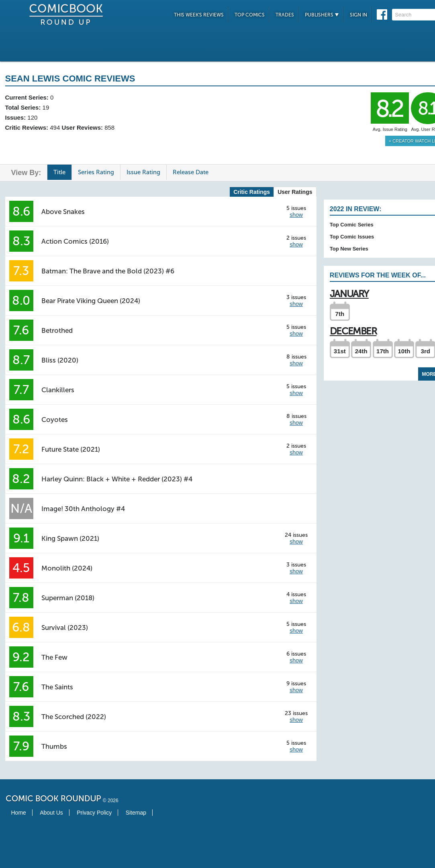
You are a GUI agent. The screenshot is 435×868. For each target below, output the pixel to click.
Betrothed (57, 330)
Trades (285, 15)
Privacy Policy (94, 813)
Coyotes (55, 420)
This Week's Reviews (199, 15)
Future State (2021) (71, 449)
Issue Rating (143, 172)
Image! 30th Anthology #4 (83, 509)
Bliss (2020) (60, 360)
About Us (51, 813)
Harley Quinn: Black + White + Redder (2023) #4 (117, 479)
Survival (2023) (65, 628)
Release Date (191, 172)
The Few (54, 657)
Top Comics (250, 15)
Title (59, 172)
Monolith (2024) (67, 568)
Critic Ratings (252, 192)
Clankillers (58, 390)
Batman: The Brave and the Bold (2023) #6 (108, 271)
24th (361, 351)
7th (340, 314)
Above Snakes (63, 212)
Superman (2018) (68, 598)
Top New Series (349, 249)
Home (19, 813)
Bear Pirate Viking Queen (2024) (91, 301)
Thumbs (54, 746)
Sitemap (136, 813)
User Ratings (295, 192)
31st (340, 351)
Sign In (358, 15)
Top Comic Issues (352, 237)
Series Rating (96, 172)
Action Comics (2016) (75, 241)
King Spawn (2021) (70, 538)
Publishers (322, 15)
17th (383, 351)
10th (404, 351)
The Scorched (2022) (74, 717)
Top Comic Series (352, 225)
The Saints (57, 687)
